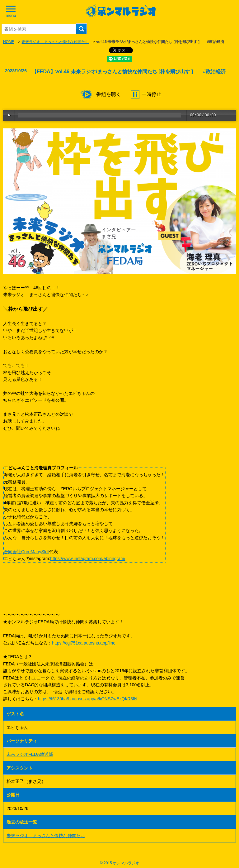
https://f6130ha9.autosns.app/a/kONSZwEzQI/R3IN (88, 699)
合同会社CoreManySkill (26, 552)
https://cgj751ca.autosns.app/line (84, 643)
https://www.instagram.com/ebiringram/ (88, 559)
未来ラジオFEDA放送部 (30, 754)
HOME (9, 42)
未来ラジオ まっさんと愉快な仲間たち (55, 42)
